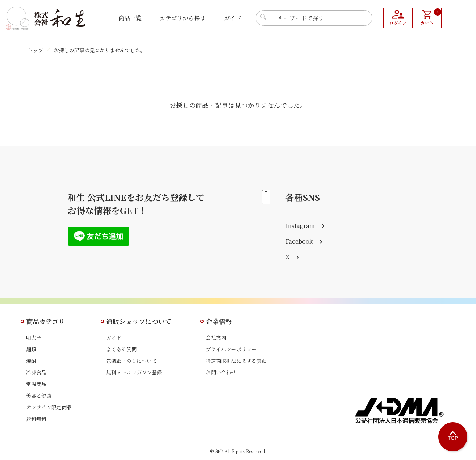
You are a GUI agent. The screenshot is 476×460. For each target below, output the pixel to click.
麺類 (31, 349)
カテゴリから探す (183, 18)
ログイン (398, 24)
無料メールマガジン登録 (134, 372)
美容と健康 (39, 395)
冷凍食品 (36, 372)
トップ (36, 50)
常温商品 (36, 384)
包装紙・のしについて (131, 361)
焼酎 (31, 361)
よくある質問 (121, 349)
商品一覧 (130, 18)
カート (431, 17)
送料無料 (36, 419)
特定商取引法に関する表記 (236, 361)
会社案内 (216, 337)
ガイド (233, 18)
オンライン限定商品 (49, 407)
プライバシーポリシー (231, 349)
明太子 (34, 337)
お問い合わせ (221, 372)
